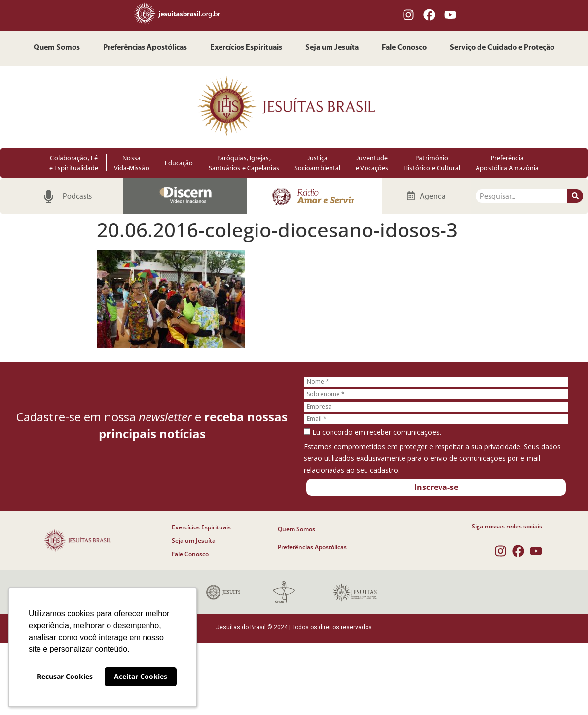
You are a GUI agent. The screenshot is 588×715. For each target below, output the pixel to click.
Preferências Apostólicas (145, 48)
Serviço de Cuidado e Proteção (502, 48)
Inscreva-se (436, 487)
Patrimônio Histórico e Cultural (432, 163)
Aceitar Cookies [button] (141, 676)
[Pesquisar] (575, 196)
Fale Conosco (404, 48)
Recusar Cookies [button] (65, 676)
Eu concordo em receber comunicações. (372, 432)
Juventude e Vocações (372, 163)
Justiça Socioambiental (317, 163)
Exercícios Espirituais (246, 48)
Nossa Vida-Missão (132, 163)
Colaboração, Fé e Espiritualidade (74, 163)
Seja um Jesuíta (332, 48)
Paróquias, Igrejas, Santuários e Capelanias (244, 163)
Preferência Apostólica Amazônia (507, 163)
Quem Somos (57, 48)
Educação (179, 163)
